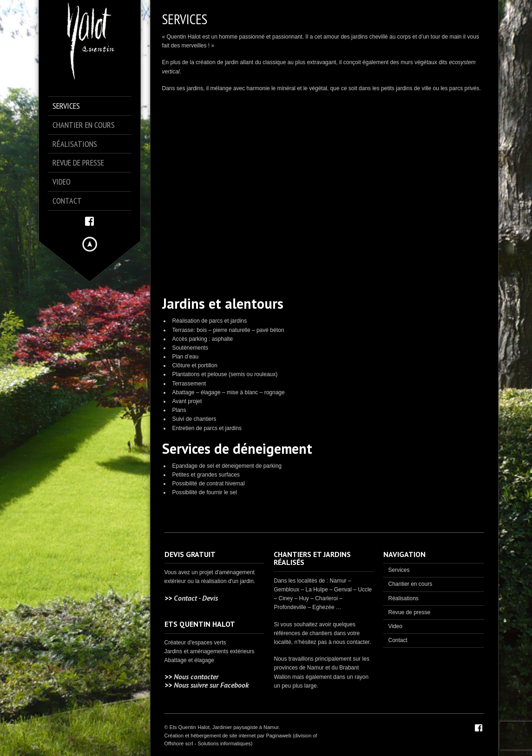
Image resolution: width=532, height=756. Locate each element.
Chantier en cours (410, 584)
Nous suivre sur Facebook (211, 685)
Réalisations (403, 598)
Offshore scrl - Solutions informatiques (208, 743)
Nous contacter (196, 676)
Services (399, 570)
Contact (397, 640)
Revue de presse (409, 612)
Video (395, 626)
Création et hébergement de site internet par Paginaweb (228, 736)
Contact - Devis (196, 598)
